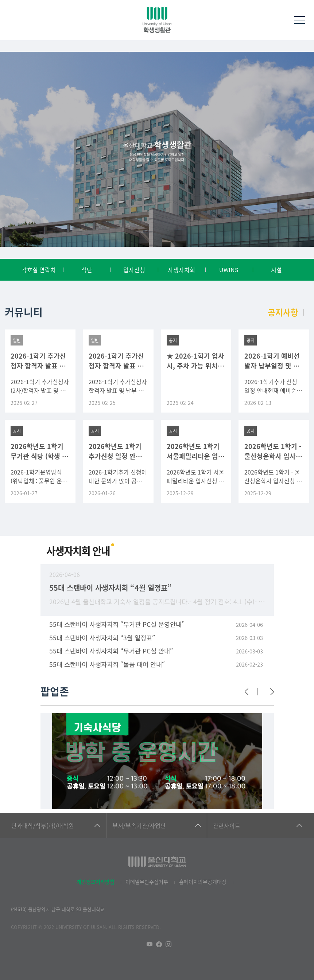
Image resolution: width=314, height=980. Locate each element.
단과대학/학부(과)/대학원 (43, 825)
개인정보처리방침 (96, 882)
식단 (87, 270)
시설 (276, 270)
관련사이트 (227, 825)
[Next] (272, 692)
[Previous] (247, 692)
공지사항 (283, 312)
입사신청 (134, 270)
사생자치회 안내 (78, 551)
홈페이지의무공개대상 (203, 882)
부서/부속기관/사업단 (139, 825)
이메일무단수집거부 (147, 882)
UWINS (229, 270)
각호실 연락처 (39, 270)
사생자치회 (181, 270)
